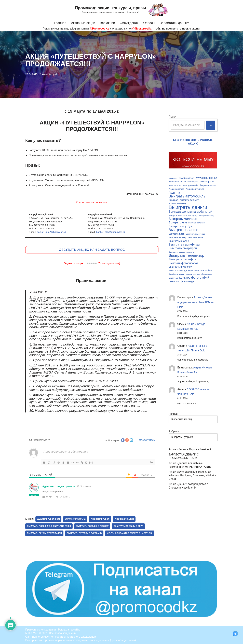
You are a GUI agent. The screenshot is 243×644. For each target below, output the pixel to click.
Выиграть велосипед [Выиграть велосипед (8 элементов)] (177, 204)
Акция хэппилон (124, 519)
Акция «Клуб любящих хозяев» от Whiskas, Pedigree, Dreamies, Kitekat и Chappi (192, 475)
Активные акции (83, 23)
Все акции (107, 23)
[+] (91, 462)
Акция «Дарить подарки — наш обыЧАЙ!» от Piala (196, 302)
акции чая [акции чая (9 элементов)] (173, 278)
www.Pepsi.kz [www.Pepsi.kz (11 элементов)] (207, 182)
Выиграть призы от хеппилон (44, 533)
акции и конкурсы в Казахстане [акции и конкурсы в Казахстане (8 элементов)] (199, 274)
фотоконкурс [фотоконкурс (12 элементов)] (188, 281)
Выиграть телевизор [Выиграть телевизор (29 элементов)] (186, 256)
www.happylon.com (49, 519)
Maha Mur (31, 633)
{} (86, 462)
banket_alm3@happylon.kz (111, 232)
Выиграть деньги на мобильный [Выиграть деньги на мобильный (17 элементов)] (190, 212)
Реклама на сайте (69, 630)
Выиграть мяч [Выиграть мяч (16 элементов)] (178, 223)
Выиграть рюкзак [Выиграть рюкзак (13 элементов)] (179, 241)
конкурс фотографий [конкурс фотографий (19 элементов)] (194, 278)
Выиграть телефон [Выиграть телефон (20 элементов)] (182, 259)
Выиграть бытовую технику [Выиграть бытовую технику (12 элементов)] (184, 200)
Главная (60, 23)
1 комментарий (49, 74)
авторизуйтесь (146, 440)
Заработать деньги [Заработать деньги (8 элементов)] (176, 274)
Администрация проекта (59, 486)
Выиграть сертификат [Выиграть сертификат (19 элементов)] (184, 245)
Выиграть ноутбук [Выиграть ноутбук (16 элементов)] (180, 226)
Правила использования (41, 630)
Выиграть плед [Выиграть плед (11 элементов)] (176, 234)
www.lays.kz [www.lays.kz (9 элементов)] (193, 182)
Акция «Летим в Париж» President (190, 449)
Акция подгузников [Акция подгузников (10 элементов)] (195, 189)
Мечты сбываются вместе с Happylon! (130, 533)
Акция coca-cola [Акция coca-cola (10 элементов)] (208, 185)
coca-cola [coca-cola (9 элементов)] (173, 178)
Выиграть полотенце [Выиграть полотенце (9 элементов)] (195, 234)
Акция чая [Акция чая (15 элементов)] (175, 193)
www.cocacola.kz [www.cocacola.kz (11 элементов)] (177, 182)
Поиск (172, 117)
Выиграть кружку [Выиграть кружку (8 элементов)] (190, 216)
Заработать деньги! (174, 23)
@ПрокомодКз (142, 29)
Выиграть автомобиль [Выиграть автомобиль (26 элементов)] (187, 196)
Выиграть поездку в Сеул (128, 526)
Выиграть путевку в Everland (84, 533)
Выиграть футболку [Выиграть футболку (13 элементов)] (180, 267)
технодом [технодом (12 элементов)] (174, 281)
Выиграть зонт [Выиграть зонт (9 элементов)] (175, 215)
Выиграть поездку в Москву (92, 526)
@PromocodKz (99, 29)
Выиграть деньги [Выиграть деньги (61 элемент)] (188, 207)
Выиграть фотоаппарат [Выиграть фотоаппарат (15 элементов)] (183, 263)
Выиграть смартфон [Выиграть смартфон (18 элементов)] (183, 248)
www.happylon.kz (75, 519)
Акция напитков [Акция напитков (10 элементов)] (176, 189)
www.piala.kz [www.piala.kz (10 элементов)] (175, 185)
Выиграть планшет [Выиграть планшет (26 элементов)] (184, 230)
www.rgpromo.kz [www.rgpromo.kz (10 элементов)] (191, 185)
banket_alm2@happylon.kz (52, 232)
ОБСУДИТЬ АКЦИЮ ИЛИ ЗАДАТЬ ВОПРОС (92, 250)
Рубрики (174, 431)
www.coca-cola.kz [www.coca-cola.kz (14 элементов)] (206, 178)
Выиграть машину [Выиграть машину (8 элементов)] (206, 216)
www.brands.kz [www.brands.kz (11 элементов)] (186, 178)
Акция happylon (100, 519)
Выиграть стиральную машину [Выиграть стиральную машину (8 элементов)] (181, 252)
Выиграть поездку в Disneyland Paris (49, 526)
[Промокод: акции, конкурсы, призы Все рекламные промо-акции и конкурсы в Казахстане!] (121, 10)
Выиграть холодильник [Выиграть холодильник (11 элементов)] (181, 270)
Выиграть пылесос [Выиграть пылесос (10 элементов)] (197, 237)
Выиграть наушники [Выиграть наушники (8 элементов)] (197, 223)
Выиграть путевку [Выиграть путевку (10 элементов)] (177, 237)
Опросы (149, 23)
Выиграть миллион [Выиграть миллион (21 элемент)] (183, 219)
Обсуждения (129, 23)
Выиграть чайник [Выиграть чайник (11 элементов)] (203, 270)
